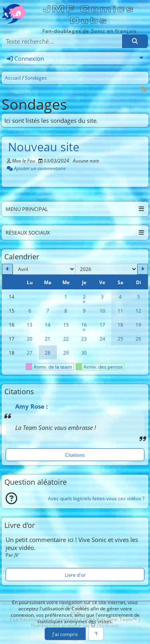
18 (120, 325)
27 (30, 353)
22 (66, 339)
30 (84, 353)
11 (120, 311)
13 (30, 325)
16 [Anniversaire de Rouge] (84, 327)
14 (48, 325)
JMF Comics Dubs (89, 15)
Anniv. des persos (99, 367)
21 (48, 339)
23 (84, 339)
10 (102, 311)
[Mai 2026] (143, 269)
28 (48, 353)
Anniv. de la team (49, 367)
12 (138, 311)
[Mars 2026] (7, 269)
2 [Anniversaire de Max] (84, 299)
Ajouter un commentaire (36, 168)
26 (138, 339)
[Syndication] (144, 89)
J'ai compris (65, 634)
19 (138, 325)
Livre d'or (75, 575)
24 (102, 339)
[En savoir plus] (96, 634)
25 (120, 339)
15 (66, 325)
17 (102, 325)
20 (30, 339)
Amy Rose (30, 406)
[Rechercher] (135, 41)
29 (66, 353)
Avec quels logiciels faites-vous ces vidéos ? (96, 498)
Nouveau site (44, 147)
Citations (75, 455)
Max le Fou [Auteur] (24, 160)
